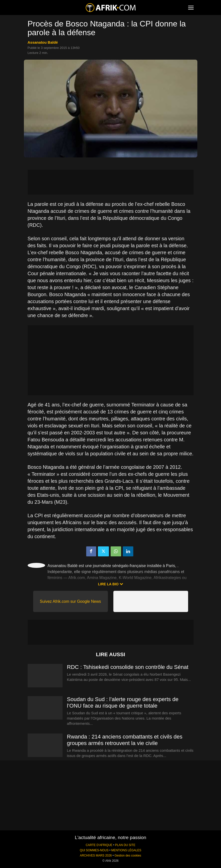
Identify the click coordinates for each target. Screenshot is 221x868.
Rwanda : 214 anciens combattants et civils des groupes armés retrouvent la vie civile (125, 740)
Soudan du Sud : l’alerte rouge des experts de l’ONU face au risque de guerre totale (123, 702)
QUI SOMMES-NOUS (94, 850)
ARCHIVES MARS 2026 (96, 856)
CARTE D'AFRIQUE (99, 845)
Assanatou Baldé (43, 42)
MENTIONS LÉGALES (126, 850)
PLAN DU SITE (125, 845)
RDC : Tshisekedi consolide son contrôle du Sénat (128, 667)
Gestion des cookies (128, 856)
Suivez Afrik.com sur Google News (70, 601)
